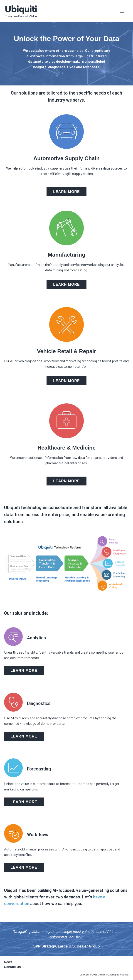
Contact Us (12, 967)
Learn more (66, 192)
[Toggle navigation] (99, 11)
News (8, 962)
